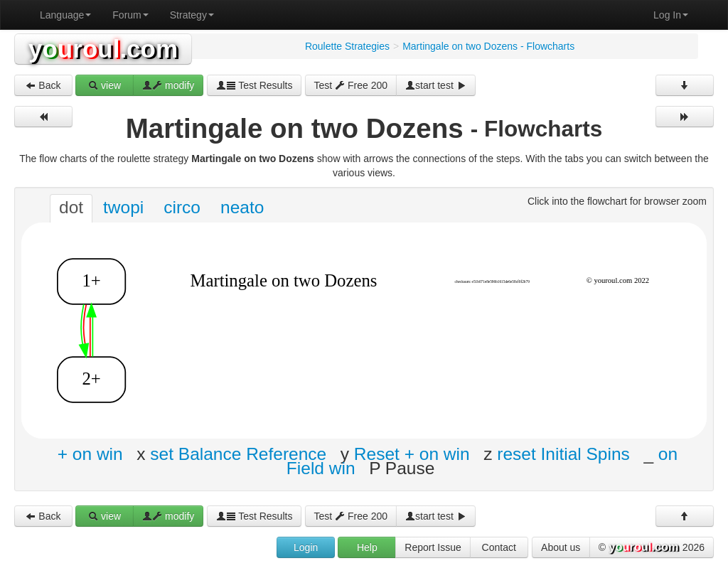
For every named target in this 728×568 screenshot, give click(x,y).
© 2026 (652, 548)
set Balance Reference (238, 454)
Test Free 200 (351, 85)
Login (306, 547)
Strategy (192, 15)
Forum (130, 15)
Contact (499, 547)
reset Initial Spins (563, 454)
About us (561, 547)
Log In (671, 15)
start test (436, 85)
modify (168, 85)
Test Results (255, 85)
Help (367, 547)
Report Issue (433, 547)
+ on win (90, 454)
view (105, 85)
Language (65, 15)
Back (43, 85)
